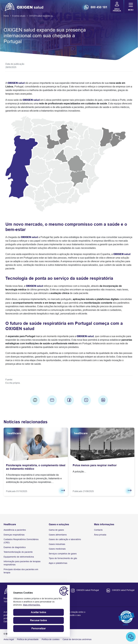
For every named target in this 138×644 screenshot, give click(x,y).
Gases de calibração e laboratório (65, 539)
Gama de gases (56, 530)
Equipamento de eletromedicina (19, 557)
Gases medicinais (57, 549)
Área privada (100, 535)
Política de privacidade (28, 639)
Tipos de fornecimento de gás (63, 558)
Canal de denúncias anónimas (77, 639)
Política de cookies (51, 639)
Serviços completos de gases (63, 554)
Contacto (98, 530)
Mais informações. (32, 605)
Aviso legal (9, 639)
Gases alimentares (58, 535)
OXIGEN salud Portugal (88, 590)
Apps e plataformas (58, 563)
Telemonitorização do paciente (18, 552)
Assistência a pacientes (15, 530)
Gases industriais (57, 544)
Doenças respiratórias (14, 535)
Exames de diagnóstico (15, 547)
